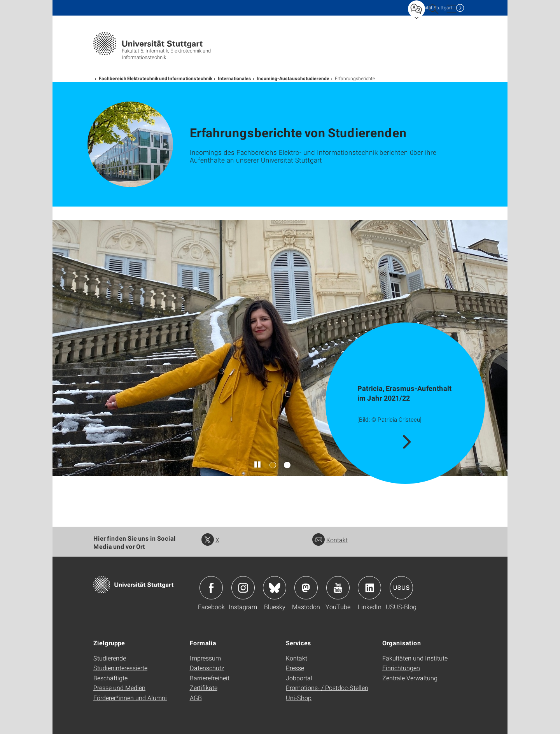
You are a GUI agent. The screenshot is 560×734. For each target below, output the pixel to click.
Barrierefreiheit (210, 678)
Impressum (205, 658)
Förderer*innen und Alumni (130, 698)
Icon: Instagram (243, 588)
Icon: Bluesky (275, 588)
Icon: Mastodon (306, 588)
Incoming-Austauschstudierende (293, 78)
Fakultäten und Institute (415, 658)
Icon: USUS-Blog (401, 588)
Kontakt (330, 540)
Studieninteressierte (120, 668)
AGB (196, 698)
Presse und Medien (119, 688)
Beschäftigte (110, 678)
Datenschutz (207, 668)
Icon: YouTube (338, 588)
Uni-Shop (299, 698)
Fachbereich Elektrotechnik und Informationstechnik (156, 78)
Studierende (110, 658)
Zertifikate (204, 688)
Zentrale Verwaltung (410, 678)
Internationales (234, 78)
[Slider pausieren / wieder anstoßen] (258, 465)
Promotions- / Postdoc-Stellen (327, 688)
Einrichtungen (401, 668)
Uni (431, 8)
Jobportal (299, 678)
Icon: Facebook (211, 588)
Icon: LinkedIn (369, 588)
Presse (295, 668)
